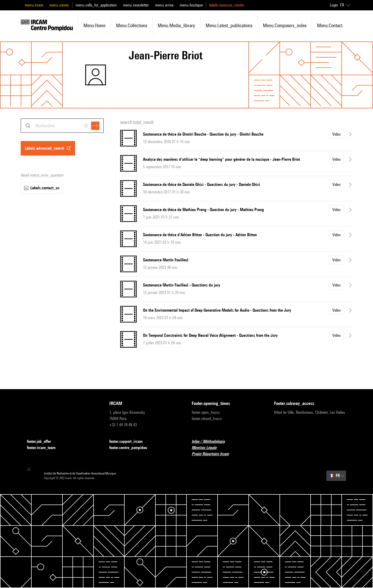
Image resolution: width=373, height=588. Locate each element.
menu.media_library (176, 25)
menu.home (94, 25)
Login (334, 5)
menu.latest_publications (229, 25)
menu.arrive (164, 5)
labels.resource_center (227, 5)
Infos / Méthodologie (211, 442)
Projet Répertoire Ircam (213, 454)
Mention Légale (207, 448)
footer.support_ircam (129, 442)
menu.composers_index (285, 25)
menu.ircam (34, 5)
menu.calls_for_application (96, 5)
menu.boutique (191, 5)
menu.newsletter (136, 5)
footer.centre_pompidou (131, 448)
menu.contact (330, 25)
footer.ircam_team (44, 448)
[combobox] (62, 126)
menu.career (59, 5)
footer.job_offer (42, 442)
